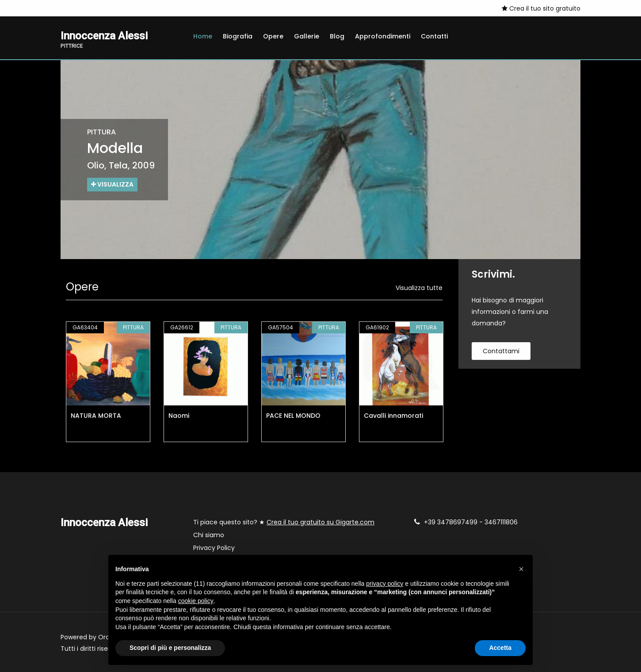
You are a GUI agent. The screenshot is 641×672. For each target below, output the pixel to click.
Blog (337, 36)
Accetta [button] (500, 648)
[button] (521, 569)
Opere (273, 36)
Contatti (434, 36)
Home (203, 36)
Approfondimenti (383, 36)
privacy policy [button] (385, 584)
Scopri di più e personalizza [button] (170, 648)
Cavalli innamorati (393, 416)
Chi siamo (209, 535)
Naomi (179, 416)
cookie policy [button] (196, 601)
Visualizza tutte (419, 288)
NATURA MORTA (96, 416)
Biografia (238, 36)
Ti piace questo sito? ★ (284, 522)
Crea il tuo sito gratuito (541, 8)
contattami (501, 351)
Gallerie (307, 36)
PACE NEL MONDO (293, 416)
